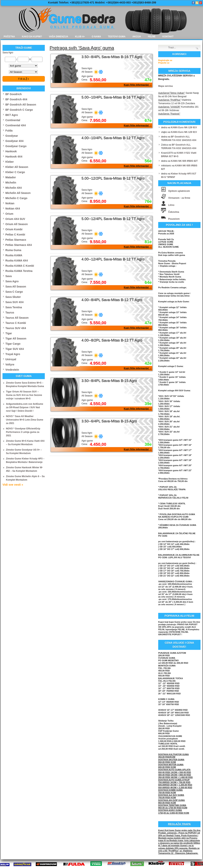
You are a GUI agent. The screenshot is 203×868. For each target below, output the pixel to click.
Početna (9, 37)
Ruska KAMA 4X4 (17, 261)
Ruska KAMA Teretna (19, 271)
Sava (9, 276)
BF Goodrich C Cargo (19, 110)
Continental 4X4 (16, 125)
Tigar (9, 333)
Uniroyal (11, 359)
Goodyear (12, 136)
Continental (13, 120)
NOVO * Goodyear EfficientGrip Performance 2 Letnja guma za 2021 (23, 432)
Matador (11, 177)
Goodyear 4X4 (14, 141)
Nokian (10, 203)
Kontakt (168, 37)
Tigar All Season (16, 338)
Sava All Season (16, 287)
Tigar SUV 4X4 (15, 349)
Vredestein (12, 370)
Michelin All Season (18, 193)
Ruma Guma (13, 250)
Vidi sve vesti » (13, 485)
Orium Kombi (14, 229)
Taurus (10, 313)
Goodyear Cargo (16, 146)
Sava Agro (12, 281)
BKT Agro (12, 115)
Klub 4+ (80, 37)
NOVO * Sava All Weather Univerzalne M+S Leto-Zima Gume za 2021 (25, 420)
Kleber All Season (17, 167)
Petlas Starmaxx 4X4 (19, 245)
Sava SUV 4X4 (14, 302)
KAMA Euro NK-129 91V (184, 127)
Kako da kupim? (32, 37)
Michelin (11, 183)
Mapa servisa (165, 86)
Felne (152, 37)
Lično (171, 205)
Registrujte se (165, 60)
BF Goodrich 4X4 (16, 99)
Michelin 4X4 (14, 188)
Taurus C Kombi (16, 323)
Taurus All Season (17, 318)
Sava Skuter (13, 297)
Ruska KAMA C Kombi (20, 266)
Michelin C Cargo (16, 198)
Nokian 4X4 (13, 209)
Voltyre (10, 364)
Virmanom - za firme (179, 198)
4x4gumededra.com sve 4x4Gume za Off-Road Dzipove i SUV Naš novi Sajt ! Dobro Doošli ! (25, 407)
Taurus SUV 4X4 (16, 328)
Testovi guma (117, 37)
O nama (96, 37)
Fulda (9, 131)
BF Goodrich (14, 94)
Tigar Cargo (13, 344)
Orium (9, 214)
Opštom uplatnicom (179, 191)
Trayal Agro (13, 354)
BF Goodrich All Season (21, 105)
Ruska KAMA (14, 255)
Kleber (10, 162)
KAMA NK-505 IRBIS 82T (184, 161)
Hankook (11, 151)
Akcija (137, 37)
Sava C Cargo (14, 292)
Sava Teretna (14, 307)
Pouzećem (174, 219)
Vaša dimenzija (59, 37)
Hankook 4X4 (14, 157)
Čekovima (174, 212)
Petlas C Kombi (15, 235)
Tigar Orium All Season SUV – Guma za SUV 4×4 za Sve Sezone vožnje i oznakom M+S (24, 395)
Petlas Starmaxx (16, 240)
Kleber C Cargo (15, 172)
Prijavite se (164, 63)
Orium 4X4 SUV (15, 219)
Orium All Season (17, 224)
